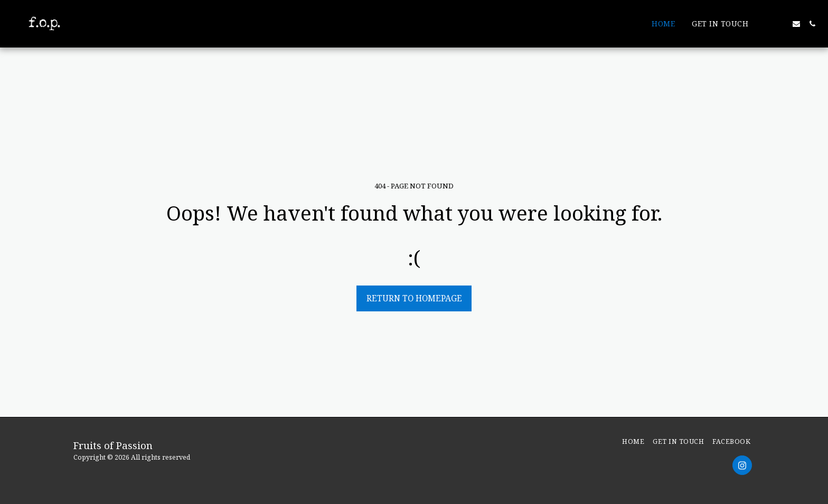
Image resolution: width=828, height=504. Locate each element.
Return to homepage (414, 298)
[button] (765, 24)
